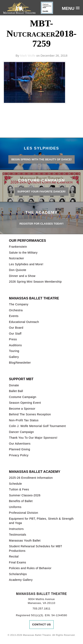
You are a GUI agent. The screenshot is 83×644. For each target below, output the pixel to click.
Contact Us (42, 624)
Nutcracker (17, 258)
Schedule (15, 484)
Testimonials (18, 535)
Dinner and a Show (22, 276)
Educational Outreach (24, 322)
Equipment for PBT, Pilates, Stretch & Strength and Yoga (41, 521)
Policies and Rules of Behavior (30, 568)
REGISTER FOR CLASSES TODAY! (41, 224)
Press (13, 339)
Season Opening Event (25, 403)
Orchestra (16, 310)
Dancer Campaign (21, 432)
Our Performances (28, 241)
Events (14, 316)
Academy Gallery (21, 580)
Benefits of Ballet (21, 501)
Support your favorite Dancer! (41, 192)
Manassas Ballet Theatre (34, 298)
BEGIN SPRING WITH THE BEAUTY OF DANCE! (41, 159)
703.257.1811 (41, 609)
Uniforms (15, 507)
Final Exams (18, 562)
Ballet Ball (16, 391)
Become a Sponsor (22, 409)
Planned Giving (20, 449)
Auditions (15, 345)
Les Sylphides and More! (26, 264)
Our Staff (15, 334)
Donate (14, 385)
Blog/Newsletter (20, 363)
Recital (14, 556)
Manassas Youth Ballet (25, 541)
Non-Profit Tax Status (24, 420)
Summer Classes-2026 (25, 495)
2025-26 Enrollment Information (31, 478)
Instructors (16, 529)
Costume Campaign (23, 397)
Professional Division (24, 513)
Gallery (14, 357)
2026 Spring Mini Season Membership (35, 282)
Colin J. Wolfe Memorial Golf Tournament (37, 426)
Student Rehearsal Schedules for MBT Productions (35, 548)
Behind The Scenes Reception (30, 414)
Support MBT (21, 379)
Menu (68, 8)
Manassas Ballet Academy (35, 472)
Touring (14, 351)
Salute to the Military (23, 253)
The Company (19, 304)
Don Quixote (18, 270)
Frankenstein (18, 247)
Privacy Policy (19, 455)
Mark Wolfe (28, 56)
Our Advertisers (20, 444)
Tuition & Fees (19, 489)
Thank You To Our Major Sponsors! (33, 438)
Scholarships (18, 574)
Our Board (16, 328)
